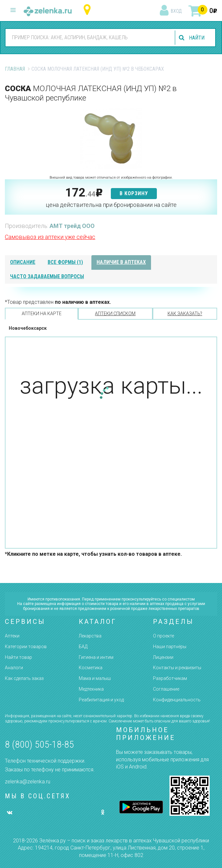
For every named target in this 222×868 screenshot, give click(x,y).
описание (23, 262)
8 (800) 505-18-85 (39, 744)
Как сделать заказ (24, 678)
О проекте (164, 636)
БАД (83, 647)
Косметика (91, 668)
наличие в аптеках (121, 262)
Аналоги (14, 668)
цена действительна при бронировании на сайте (111, 205)
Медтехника (91, 689)
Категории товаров (26, 647)
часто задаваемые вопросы (47, 276)
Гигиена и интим (96, 657)
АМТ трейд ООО (72, 226)
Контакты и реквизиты (177, 668)
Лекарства (90, 636)
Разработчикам (170, 678)
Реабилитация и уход (101, 700)
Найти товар (18, 657)
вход (176, 11)
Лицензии (163, 657)
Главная (15, 69)
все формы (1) (65, 262)
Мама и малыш (95, 678)
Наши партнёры (170, 647)
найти (197, 38)
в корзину (134, 193)
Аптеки (12, 636)
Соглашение (166, 689)
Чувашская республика (89, 10)
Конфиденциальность (177, 700)
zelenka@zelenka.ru (28, 782)
